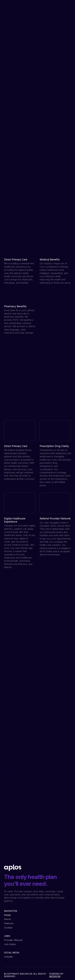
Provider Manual (13, 940)
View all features (17, 413)
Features (9, 923)
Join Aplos (10, 944)
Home (7, 915)
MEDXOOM (55, 976)
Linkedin (8, 957)
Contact (8, 928)
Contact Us (22, 749)
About (7, 919)
